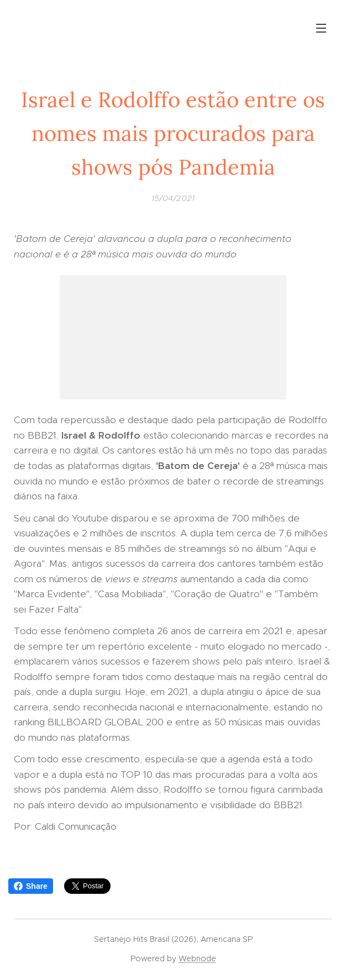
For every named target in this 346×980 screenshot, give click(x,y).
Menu (321, 28)
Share (31, 886)
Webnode (197, 958)
